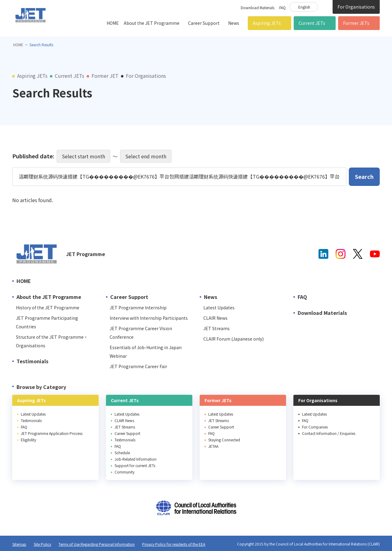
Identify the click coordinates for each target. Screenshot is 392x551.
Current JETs (312, 23)
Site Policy (42, 544)
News (234, 23)
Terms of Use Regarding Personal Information (97, 544)
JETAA (213, 446)
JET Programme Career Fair (138, 366)
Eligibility (28, 440)
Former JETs (356, 23)
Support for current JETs (135, 465)
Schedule (122, 453)
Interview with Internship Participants (149, 318)
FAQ (283, 8)
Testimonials (32, 361)
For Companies (315, 427)
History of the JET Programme (48, 308)
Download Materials (258, 8)
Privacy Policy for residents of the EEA (174, 544)
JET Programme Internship (138, 308)
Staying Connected (224, 440)
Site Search (325, 6)
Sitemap (19, 544)
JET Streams (217, 328)
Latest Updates (219, 308)
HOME (113, 23)
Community (124, 472)
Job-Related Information (136, 459)
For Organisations (356, 7)
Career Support (204, 23)
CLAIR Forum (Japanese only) (234, 339)
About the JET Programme (152, 23)
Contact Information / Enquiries (329, 433)
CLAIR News (215, 318)
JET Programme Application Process (52, 433)
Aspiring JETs (267, 23)
